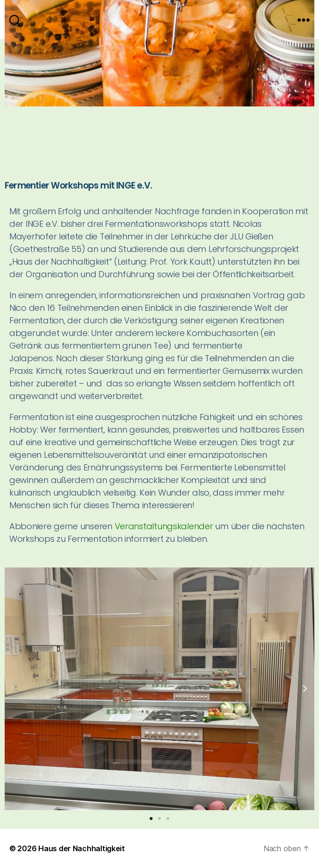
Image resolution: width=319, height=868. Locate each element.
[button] (14, 689)
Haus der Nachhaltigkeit (82, 848)
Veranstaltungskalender (164, 526)
